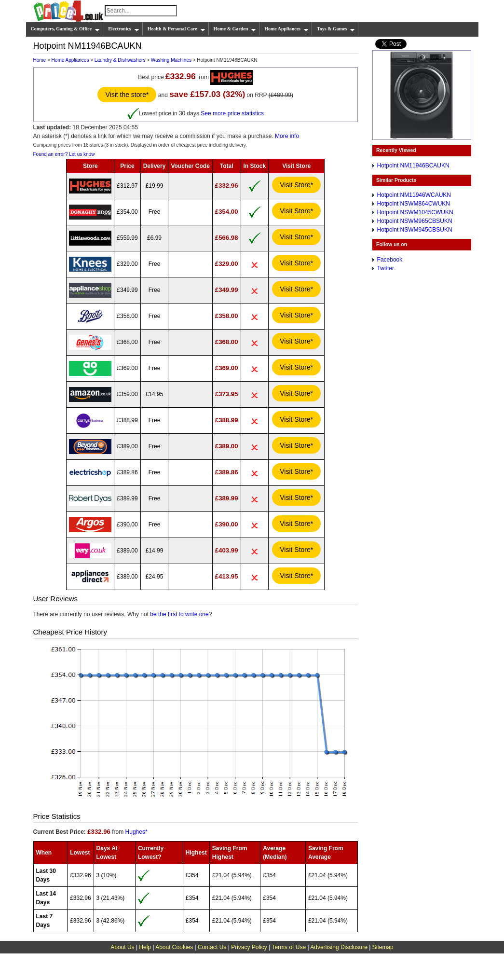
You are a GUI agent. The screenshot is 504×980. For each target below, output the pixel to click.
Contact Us (212, 947)
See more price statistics (232, 113)
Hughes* (136, 832)
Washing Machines (171, 60)
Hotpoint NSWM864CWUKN (414, 204)
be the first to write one (179, 614)
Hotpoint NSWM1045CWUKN (415, 212)
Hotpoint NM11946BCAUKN (413, 166)
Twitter (386, 268)
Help (145, 947)
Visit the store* (127, 95)
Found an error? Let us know (64, 154)
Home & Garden (235, 29)
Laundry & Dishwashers (120, 60)
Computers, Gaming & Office (66, 29)
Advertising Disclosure (339, 947)
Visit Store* (296, 185)
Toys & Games (336, 29)
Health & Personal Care (177, 29)
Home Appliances (286, 29)
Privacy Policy (249, 947)
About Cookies (174, 947)
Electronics (124, 29)
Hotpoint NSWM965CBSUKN (415, 221)
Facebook (390, 260)
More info (287, 136)
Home (40, 60)
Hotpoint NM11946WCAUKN (414, 195)
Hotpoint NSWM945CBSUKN (415, 230)
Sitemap (383, 947)
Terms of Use (289, 947)
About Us (122, 947)
